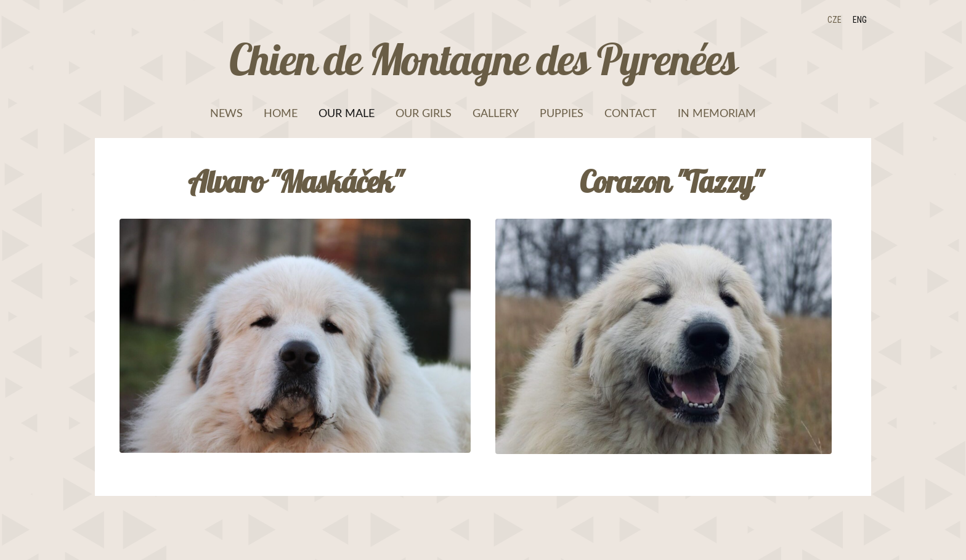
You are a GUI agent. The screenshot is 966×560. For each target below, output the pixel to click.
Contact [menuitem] (631, 113)
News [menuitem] (226, 113)
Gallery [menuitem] (496, 113)
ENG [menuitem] (860, 20)
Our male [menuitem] (347, 113)
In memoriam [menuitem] (717, 113)
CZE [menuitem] (834, 20)
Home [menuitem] (281, 113)
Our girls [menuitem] (424, 113)
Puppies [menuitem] (562, 113)
